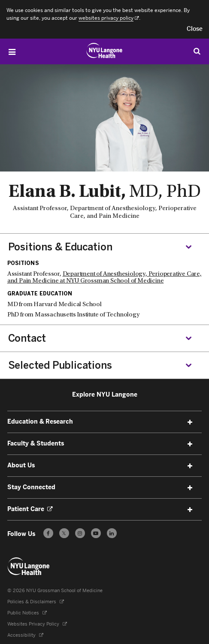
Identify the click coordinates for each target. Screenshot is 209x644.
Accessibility (25, 635)
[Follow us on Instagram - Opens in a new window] (80, 533)
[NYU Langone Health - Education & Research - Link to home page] (29, 566)
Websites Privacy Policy (37, 624)
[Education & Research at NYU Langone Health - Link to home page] (104, 51)
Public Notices (27, 613)
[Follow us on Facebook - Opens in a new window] (48, 533)
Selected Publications (60, 365)
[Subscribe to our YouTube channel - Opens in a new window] (96, 533)
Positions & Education (60, 247)
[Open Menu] (12, 52)
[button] (195, 29)
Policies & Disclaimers (36, 602)
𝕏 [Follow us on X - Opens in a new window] (64, 534)
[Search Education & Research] (197, 51)
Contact (27, 338)
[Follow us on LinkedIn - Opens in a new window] (112, 533)
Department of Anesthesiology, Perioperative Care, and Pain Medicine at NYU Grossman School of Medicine (104, 278)
